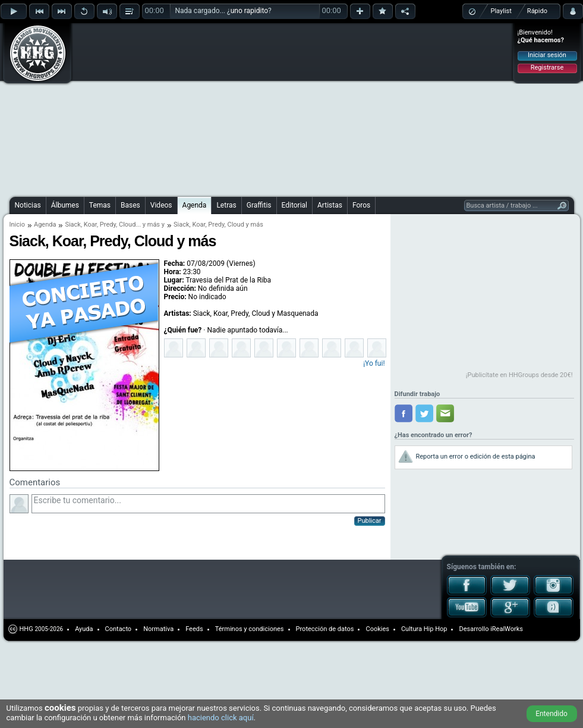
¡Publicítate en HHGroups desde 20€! (519, 375)
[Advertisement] (200, 108)
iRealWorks (507, 629)
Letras (226, 205)
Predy (108, 225)
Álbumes (65, 205)
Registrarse (547, 68)
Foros (361, 205)
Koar (90, 225)
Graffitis (259, 205)
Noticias (28, 205)
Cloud (127, 225)
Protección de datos (325, 629)
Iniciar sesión (547, 55)
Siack (73, 225)
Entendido (552, 714)
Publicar (370, 521)
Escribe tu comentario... (208, 504)
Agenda (195, 205)
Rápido (537, 11)
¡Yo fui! (374, 363)
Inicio (17, 225)
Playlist (501, 11)
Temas (100, 205)
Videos (161, 205)
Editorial (294, 205)
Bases (130, 205)
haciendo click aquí (221, 718)
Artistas (330, 205)
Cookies (377, 629)
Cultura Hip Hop (424, 629)
